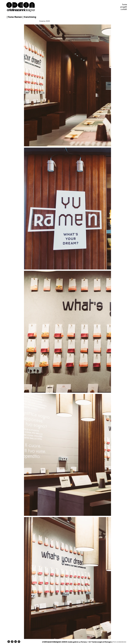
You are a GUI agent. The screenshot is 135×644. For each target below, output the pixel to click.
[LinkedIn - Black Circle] (16, 642)
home (125, 5)
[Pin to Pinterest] (126, 15)
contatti (124, 9)
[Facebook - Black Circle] (12, 642)
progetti (124, 7)
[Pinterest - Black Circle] (19, 642)
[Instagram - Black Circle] (9, 642)
